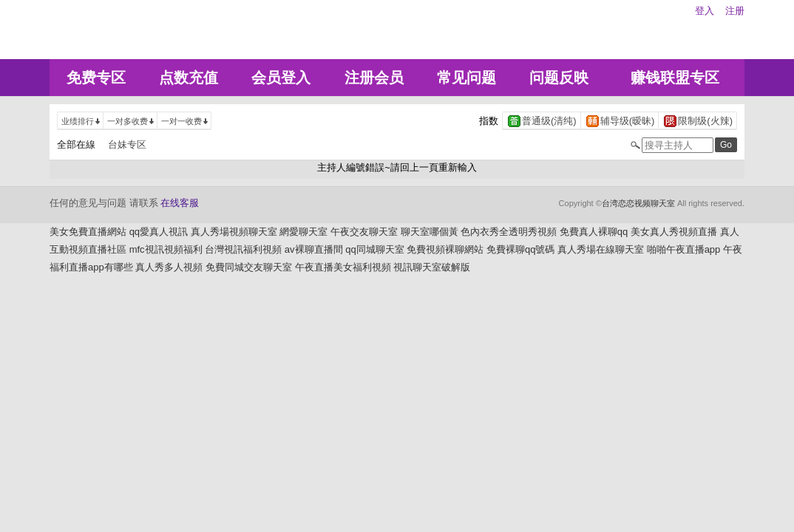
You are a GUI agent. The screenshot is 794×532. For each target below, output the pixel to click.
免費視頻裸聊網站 (445, 249)
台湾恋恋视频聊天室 (638, 203)
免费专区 (96, 78)
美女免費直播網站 (88, 232)
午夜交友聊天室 (364, 232)
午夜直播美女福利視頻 (343, 267)
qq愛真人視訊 (159, 232)
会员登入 (281, 78)
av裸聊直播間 (314, 249)
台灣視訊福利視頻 (243, 249)
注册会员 (374, 78)
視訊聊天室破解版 (432, 267)
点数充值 (189, 78)
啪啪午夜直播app (684, 249)
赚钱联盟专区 (675, 78)
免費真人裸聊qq (594, 232)
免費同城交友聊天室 (249, 267)
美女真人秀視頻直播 (674, 232)
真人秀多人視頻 (169, 267)
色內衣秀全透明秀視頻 (509, 232)
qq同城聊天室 (374, 249)
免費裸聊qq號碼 (520, 249)
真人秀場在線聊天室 (601, 249)
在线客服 (180, 203)
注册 (735, 11)
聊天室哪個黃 (430, 232)
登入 (705, 11)
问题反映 (559, 78)
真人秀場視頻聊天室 (234, 232)
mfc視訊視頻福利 (166, 249)
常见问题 (466, 78)
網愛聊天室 (303, 232)
